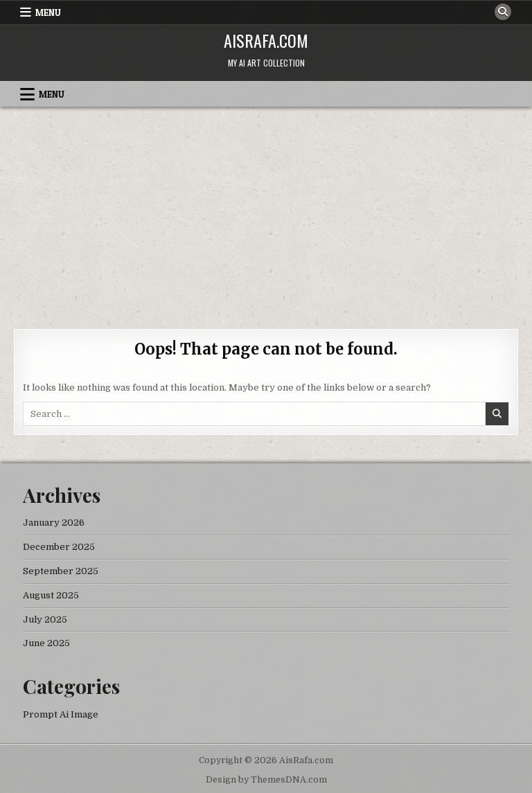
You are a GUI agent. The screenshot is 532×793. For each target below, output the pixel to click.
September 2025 (61, 571)
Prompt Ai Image (61, 714)
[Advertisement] (266, 211)
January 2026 (54, 523)
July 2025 (45, 620)
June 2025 (46, 643)
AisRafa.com (266, 40)
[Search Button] (503, 12)
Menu (48, 12)
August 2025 (51, 595)
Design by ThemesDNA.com (266, 780)
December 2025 (59, 547)
